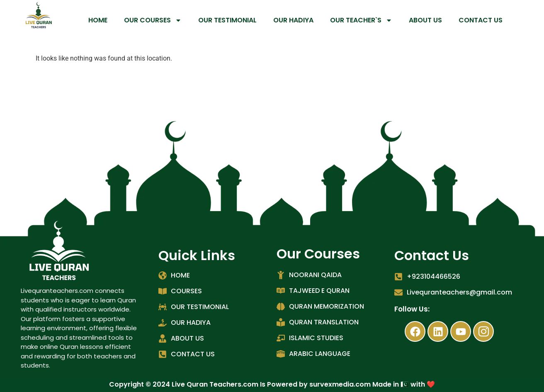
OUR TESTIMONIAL (227, 20)
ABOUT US (425, 20)
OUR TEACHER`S (361, 20)
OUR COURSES (153, 20)
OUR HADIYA (293, 20)
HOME (98, 20)
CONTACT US (481, 20)
